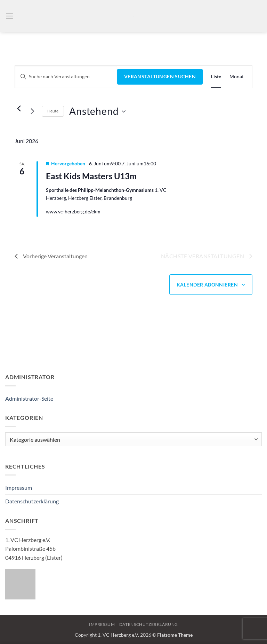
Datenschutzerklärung (32, 501)
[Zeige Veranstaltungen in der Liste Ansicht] (216, 77)
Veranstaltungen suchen (160, 76)
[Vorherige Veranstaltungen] (19, 109)
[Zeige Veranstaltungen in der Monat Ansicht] (237, 77)
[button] (9, 16)
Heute (53, 111)
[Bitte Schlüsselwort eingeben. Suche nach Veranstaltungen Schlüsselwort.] (66, 77)
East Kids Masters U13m (91, 176)
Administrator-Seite (29, 398)
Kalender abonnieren (207, 285)
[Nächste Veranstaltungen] (32, 111)
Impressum (19, 488)
